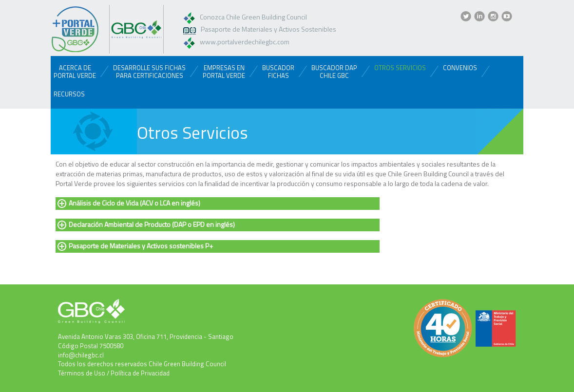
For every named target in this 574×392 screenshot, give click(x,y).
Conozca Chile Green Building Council (253, 17)
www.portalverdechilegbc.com (245, 42)
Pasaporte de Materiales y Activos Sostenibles (268, 29)
